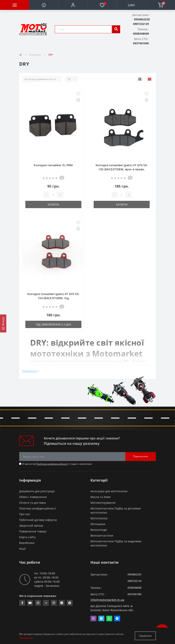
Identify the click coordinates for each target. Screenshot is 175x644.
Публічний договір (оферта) (38, 520)
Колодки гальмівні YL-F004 (53, 165)
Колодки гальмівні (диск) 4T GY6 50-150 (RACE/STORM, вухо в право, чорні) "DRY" (122, 169)
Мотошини (98, 524)
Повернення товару (33, 531)
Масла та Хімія (100, 497)
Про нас (25, 514)
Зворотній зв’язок (31, 526)
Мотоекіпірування (103, 503)
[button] (73, 5)
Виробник (35, 55)
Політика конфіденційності (52, 464)
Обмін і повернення (33, 497)
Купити (53, 204)
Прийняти (145, 636)
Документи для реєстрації (37, 491)
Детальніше (26, 638)
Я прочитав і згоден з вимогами (57, 464)
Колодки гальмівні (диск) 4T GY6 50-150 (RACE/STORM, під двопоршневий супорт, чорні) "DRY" (53, 298)
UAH (131, 5)
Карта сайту (27, 537)
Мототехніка (99, 518)
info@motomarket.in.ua (107, 600)
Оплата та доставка (33, 503)
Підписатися (141, 456)
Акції (22, 549)
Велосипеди (99, 530)
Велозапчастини (102, 535)
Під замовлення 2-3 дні (53, 324)
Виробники (27, 543)
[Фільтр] (3, 323)
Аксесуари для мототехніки (109, 491)
